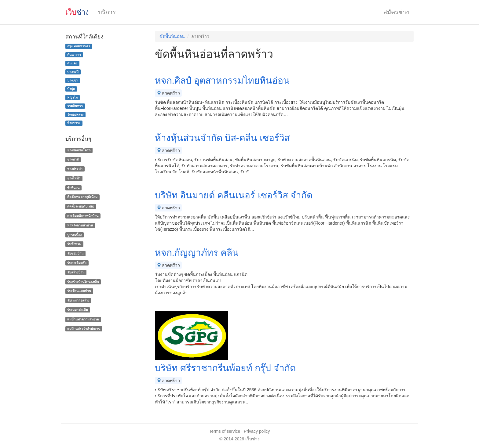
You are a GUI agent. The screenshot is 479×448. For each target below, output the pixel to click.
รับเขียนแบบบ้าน (79, 291)
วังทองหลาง (75, 114)
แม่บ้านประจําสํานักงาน (84, 329)
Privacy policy (257, 431)
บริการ (107, 12)
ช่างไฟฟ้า (74, 178)
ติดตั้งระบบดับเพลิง (81, 206)
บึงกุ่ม (71, 89)
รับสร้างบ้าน (76, 272)
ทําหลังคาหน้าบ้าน (80, 225)
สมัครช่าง (396, 12)
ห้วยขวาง (74, 123)
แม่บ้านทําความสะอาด (83, 319)
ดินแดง (72, 63)
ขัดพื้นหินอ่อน (172, 36)
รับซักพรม (74, 244)
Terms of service (225, 431)
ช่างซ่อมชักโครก (79, 150)
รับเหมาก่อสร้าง (78, 300)
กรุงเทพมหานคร (79, 46)
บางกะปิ (73, 72)
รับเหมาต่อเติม (78, 310)
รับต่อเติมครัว (77, 263)
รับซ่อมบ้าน (75, 253)
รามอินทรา (75, 106)
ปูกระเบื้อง (74, 235)
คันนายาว (74, 55)
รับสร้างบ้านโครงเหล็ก (83, 282)
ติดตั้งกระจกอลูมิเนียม (82, 197)
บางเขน (73, 80)
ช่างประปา (75, 169)
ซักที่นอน (73, 188)
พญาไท (72, 97)
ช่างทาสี (73, 159)
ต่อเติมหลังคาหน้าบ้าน (83, 216)
